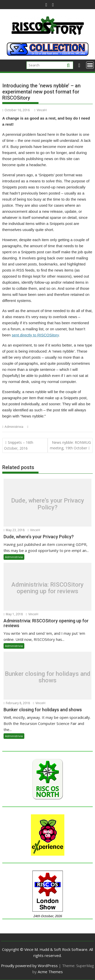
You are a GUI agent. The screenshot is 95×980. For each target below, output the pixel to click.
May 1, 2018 (13, 614)
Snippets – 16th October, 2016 (19, 445)
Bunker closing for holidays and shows (48, 677)
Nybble (35, 427)
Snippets (48, 427)
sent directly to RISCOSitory (35, 335)
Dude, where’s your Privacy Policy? (48, 504)
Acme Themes (50, 972)
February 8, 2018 (17, 703)
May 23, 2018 (14, 530)
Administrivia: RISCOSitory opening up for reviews (48, 588)
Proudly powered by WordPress (29, 966)
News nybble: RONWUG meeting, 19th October (70, 445)
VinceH (40, 110)
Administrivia (14, 427)
